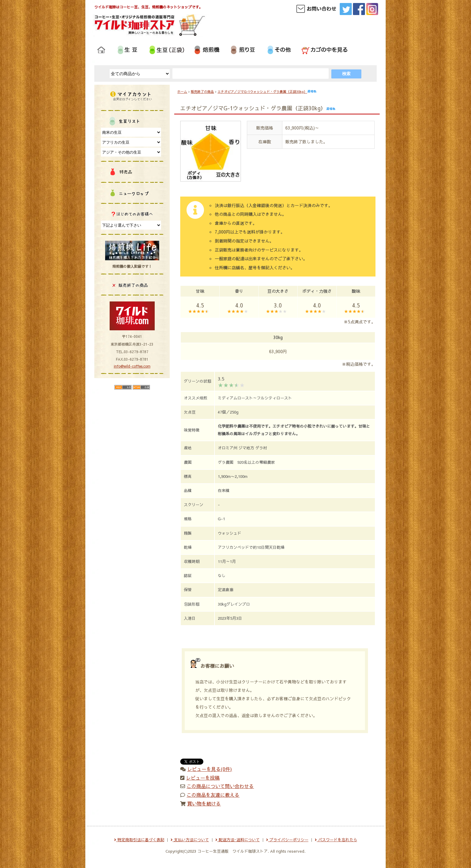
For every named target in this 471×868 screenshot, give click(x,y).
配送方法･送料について (238, 840)
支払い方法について (190, 840)
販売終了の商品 (202, 92)
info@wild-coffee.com (132, 366)
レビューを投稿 (203, 778)
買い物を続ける (204, 803)
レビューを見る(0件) (210, 769)
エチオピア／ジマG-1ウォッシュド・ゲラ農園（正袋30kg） (267, 92)
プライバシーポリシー (287, 840)
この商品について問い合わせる (220, 786)
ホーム (182, 92)
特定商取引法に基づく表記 (139, 840)
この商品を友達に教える (213, 795)
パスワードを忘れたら (336, 840)
